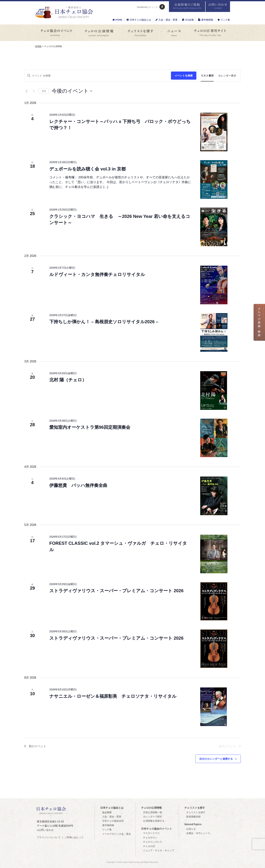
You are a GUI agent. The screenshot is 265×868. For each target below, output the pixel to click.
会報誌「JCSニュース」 (199, 833)
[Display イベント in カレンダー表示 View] (227, 76)
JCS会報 (188, 20)
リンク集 (224, 20)
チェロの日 (149, 846)
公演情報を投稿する (154, 821)
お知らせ (191, 829)
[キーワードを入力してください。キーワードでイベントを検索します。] (98, 76)
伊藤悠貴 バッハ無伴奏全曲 (78, 485)
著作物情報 (205, 20)
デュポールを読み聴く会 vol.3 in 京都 (88, 169)
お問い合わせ (46, 830)
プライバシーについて (49, 837)
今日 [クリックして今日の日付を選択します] (44, 91)
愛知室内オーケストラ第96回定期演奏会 (90, 427)
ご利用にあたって (74, 837)
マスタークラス (151, 833)
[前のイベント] (26, 91)
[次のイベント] (34, 91)
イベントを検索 (184, 76)
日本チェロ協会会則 (113, 821)
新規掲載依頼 (193, 817)
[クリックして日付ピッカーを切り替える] (72, 91)
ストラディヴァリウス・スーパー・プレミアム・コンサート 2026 (116, 591)
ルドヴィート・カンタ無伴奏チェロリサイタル (97, 274)
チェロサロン (150, 838)
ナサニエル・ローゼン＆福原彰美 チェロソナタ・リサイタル (113, 696)
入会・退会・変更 (166, 20)
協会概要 (107, 812)
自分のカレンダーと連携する (216, 759)
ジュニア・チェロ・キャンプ (159, 850)
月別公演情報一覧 (153, 812)
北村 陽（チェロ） (68, 380)
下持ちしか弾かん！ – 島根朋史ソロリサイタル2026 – (104, 322)
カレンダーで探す (153, 817)
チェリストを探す (196, 812)
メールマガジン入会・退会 (116, 834)
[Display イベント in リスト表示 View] (207, 76)
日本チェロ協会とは (139, 20)
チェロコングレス (153, 842)
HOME (117, 20)
